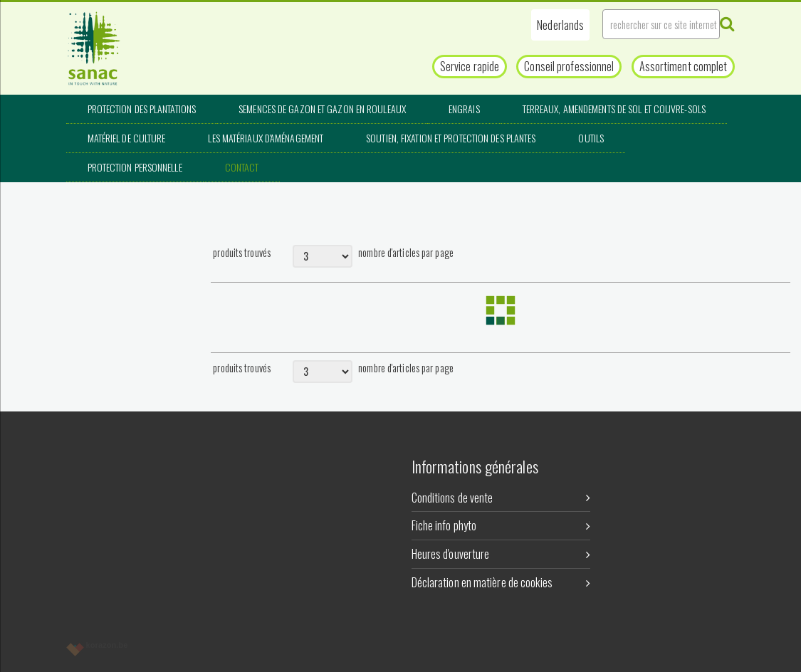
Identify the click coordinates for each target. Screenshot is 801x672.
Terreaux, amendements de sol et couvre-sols (614, 109)
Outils (591, 138)
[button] (560, 25)
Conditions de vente (501, 498)
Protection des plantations (142, 109)
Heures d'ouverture (501, 554)
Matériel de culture (127, 138)
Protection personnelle (135, 167)
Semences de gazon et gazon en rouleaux (322, 109)
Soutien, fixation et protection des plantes (451, 138)
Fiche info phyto (501, 525)
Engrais (464, 109)
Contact (242, 167)
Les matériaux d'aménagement (266, 138)
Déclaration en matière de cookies (501, 582)
